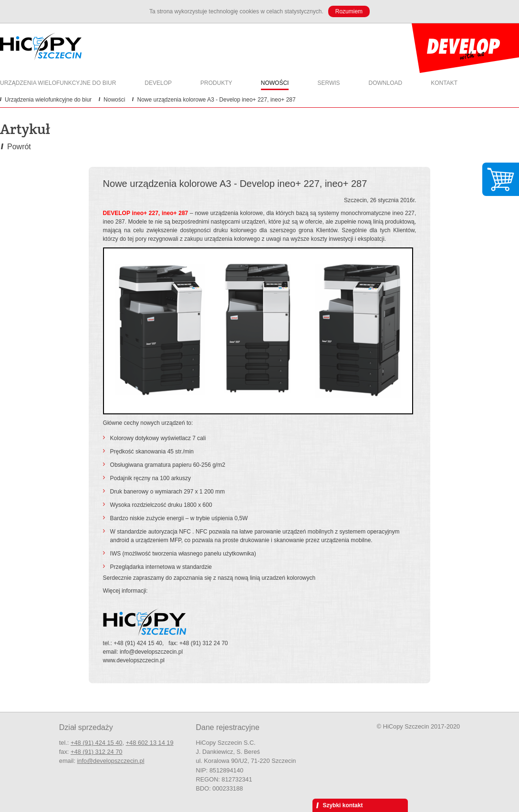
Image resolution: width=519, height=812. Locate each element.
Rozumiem (349, 11)
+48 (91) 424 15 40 (97, 743)
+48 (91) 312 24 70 (97, 752)
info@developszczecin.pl (111, 761)
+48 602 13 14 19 (150, 743)
